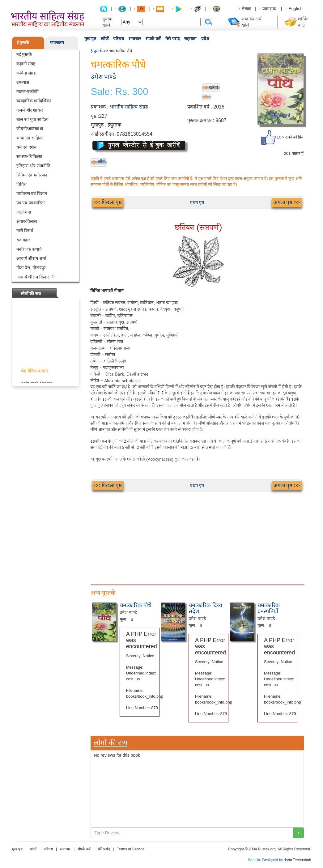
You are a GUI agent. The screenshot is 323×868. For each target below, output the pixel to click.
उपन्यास (23, 82)
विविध (21, 184)
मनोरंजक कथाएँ (29, 249)
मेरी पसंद (172, 39)
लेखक (246, 9)
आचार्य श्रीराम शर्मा (31, 258)
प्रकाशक (269, 9)
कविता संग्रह (26, 73)
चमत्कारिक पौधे (136, 605)
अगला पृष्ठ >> (287, 202)
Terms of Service (131, 849)
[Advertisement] (197, 535)
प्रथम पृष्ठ (197, 202)
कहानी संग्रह (26, 64)
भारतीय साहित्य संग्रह (129, 107)
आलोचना (24, 212)
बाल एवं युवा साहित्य (33, 119)
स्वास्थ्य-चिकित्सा (30, 156)
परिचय (119, 39)
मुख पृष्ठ (90, 39)
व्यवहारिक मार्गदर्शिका (34, 101)
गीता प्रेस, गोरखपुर (31, 268)
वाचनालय (57, 43)
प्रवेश (205, 39)
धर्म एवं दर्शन (27, 147)
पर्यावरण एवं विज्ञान (32, 194)
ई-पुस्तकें (23, 43)
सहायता (190, 39)
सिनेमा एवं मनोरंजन (32, 175)
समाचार (135, 39)
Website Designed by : (266, 860)
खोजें (105, 39)
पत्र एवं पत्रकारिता (31, 203)
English (295, 9)
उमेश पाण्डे (103, 77)
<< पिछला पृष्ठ (108, 202)
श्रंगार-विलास (27, 221)
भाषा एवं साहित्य (30, 138)
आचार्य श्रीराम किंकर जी (36, 277)
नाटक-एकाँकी (28, 91)
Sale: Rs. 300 (120, 92)
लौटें (101, 162)
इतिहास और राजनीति (34, 166)
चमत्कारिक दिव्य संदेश (205, 608)
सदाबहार (23, 240)
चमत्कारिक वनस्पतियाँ (269, 608)
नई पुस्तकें (24, 54)
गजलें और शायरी (30, 110)
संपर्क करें (153, 39)
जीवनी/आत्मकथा (30, 129)
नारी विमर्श (25, 231)
